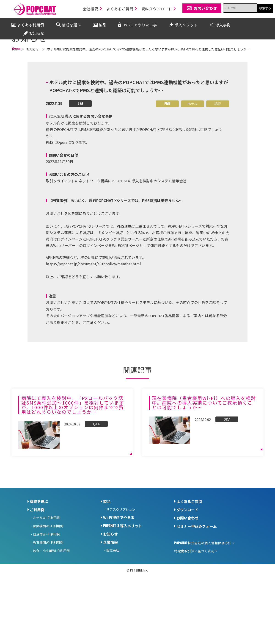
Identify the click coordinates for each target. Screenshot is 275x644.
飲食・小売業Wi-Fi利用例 (51, 591)
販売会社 (113, 590)
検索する (265, 8)
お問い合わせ (187, 558)
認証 (218, 144)
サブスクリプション (121, 549)
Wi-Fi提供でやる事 (119, 557)
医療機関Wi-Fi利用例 (48, 566)
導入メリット (123, 566)
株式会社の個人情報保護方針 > (204, 583)
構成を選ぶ (39, 541)
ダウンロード (187, 550)
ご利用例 (37, 550)
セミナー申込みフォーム (197, 566)
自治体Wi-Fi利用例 (47, 574)
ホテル (192, 144)
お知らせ (110, 574)
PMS (167, 144)
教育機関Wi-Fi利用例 (48, 582)
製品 (107, 541)
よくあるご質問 (189, 541)
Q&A (80, 143)
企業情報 (110, 582)
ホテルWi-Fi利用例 (47, 558)
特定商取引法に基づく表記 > (196, 591)
